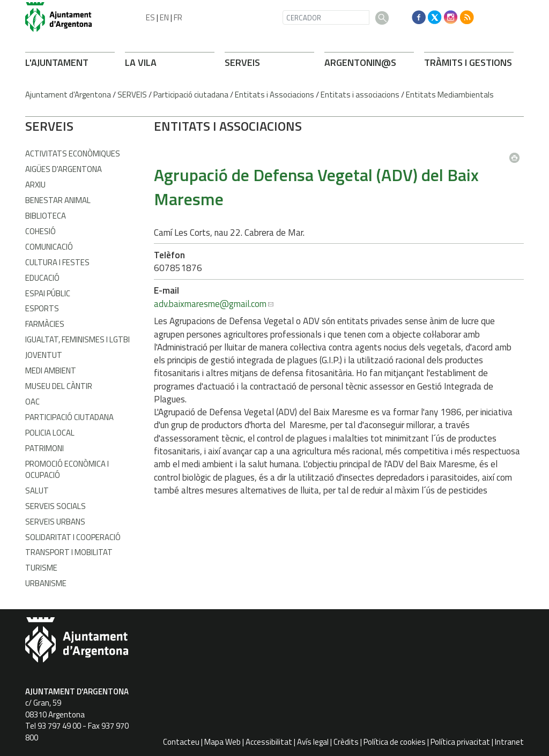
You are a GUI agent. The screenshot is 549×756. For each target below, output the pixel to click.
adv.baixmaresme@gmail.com (210, 304)
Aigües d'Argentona (64, 169)
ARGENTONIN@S (360, 62)
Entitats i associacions (360, 95)
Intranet (509, 742)
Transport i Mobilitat (69, 552)
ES (150, 17)
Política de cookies (395, 742)
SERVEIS (242, 62)
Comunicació (49, 247)
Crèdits (346, 742)
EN (164, 17)
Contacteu (181, 742)
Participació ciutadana (191, 95)
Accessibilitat (269, 742)
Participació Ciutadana (69, 417)
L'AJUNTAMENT (57, 62)
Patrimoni (44, 448)
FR (178, 17)
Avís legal (313, 742)
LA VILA (141, 62)
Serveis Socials (55, 506)
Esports (42, 308)
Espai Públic (48, 293)
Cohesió (40, 231)
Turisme (41, 568)
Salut (37, 491)
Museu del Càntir (59, 386)
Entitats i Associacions (274, 95)
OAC (32, 402)
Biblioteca (46, 216)
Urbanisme (46, 583)
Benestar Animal (58, 200)
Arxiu (35, 185)
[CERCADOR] (326, 17)
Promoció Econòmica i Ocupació (67, 469)
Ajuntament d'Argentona (68, 95)
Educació (42, 278)
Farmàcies (45, 324)
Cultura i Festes (57, 262)
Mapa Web (222, 742)
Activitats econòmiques (73, 154)
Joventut (44, 355)
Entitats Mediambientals (450, 95)
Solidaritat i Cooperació (73, 537)
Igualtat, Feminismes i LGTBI (77, 339)
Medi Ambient (51, 370)
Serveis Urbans (55, 522)
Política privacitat (460, 742)
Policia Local (50, 433)
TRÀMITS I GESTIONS (468, 62)
